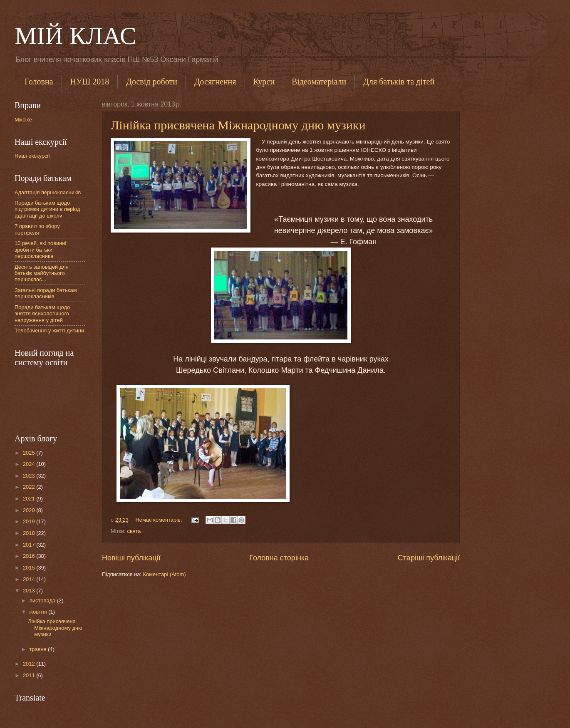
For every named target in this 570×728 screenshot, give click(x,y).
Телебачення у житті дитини (49, 331)
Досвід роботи (152, 82)
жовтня (39, 612)
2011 (30, 675)
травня (38, 649)
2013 (30, 591)
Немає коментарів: (159, 520)
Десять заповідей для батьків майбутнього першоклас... (42, 273)
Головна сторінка (279, 558)
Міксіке (23, 120)
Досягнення (215, 82)
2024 (30, 464)
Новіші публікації (131, 558)
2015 (30, 568)
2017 (30, 545)
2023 (30, 476)
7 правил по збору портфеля (37, 229)
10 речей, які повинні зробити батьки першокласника (40, 250)
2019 (30, 521)
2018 (30, 533)
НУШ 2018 (90, 82)
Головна (39, 82)
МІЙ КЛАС (76, 36)
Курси (264, 82)
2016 (30, 556)
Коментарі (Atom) (165, 574)
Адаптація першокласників (48, 192)
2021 (30, 499)
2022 (30, 487)
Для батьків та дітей (399, 82)
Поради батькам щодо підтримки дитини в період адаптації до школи (47, 209)
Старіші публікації (429, 558)
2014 (30, 579)
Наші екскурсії (32, 156)
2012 (30, 664)
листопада (43, 600)
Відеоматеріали (319, 82)
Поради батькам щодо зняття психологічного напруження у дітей (42, 314)
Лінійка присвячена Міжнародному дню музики (238, 125)
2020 (30, 510)
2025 (30, 453)
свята (134, 531)
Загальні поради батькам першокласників (46, 293)
